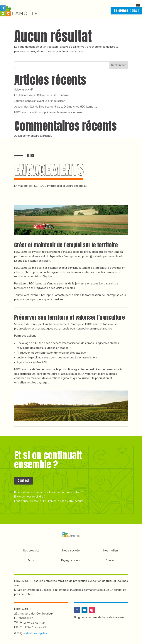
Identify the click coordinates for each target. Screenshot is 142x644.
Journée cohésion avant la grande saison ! (40, 101)
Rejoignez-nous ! (126, 10)
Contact (23, 481)
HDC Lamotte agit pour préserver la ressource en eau (48, 112)
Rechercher (119, 65)
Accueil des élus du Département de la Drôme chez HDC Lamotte (56, 107)
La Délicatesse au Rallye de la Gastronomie (42, 95)
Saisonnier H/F (23, 90)
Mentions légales (36, 633)
